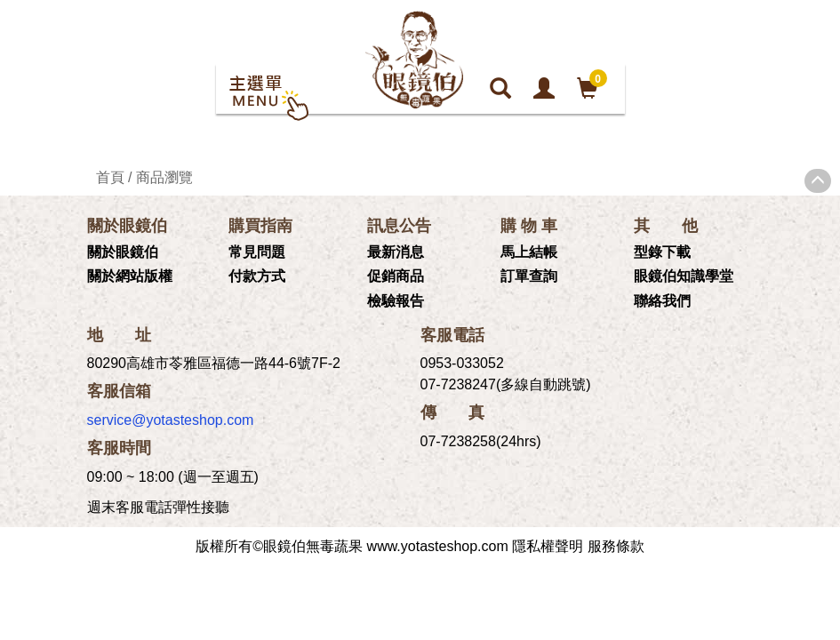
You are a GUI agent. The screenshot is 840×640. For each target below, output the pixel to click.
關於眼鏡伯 (123, 252)
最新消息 (396, 252)
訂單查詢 (529, 276)
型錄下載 (662, 252)
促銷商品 (396, 276)
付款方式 (257, 276)
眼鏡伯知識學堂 (684, 276)
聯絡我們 (662, 301)
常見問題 (257, 252)
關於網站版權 (130, 276)
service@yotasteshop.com (171, 420)
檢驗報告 (396, 301)
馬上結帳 (529, 252)
